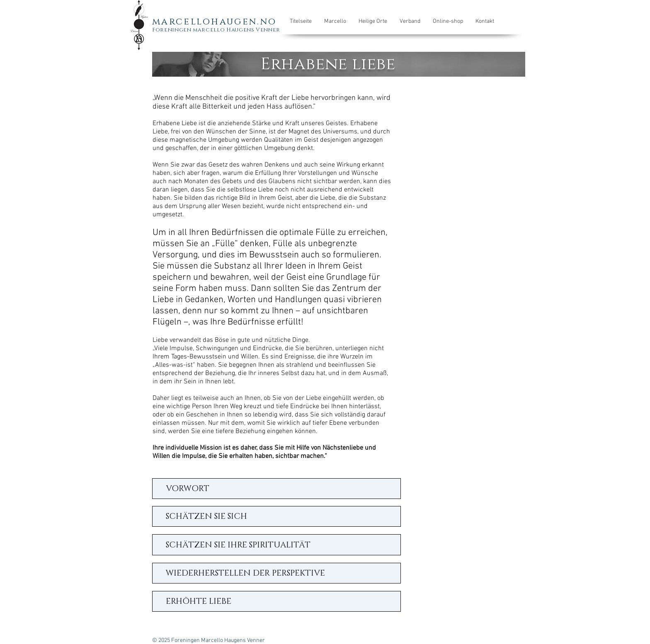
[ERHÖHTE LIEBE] (276, 601)
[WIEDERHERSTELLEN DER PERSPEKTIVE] (276, 573)
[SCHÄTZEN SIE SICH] (276, 516)
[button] (335, 22)
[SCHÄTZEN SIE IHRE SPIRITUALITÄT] (276, 545)
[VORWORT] (276, 489)
